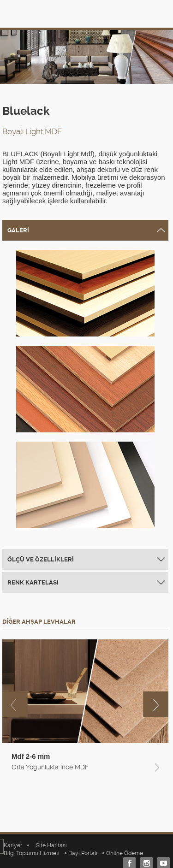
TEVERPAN (32, 14)
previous (15, 704)
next (156, 704)
